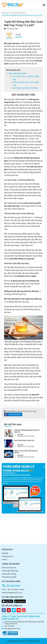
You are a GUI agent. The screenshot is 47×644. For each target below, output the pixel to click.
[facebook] (13, 414)
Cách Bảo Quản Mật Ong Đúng (25, 88)
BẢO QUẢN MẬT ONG (17, 74)
